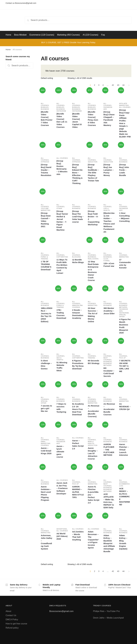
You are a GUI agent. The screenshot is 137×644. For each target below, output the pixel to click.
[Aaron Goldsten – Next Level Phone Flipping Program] (47, 471)
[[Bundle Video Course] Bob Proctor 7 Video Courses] (47, 94)
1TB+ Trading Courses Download (61, 314)
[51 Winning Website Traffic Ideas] (62, 345)
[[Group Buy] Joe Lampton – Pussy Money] (109, 149)
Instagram (61, 111)
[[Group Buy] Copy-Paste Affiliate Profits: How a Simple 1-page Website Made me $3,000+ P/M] (125, 94)
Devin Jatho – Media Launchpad (108, 618)
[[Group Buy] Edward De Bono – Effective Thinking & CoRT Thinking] (78, 149)
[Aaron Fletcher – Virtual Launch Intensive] (125, 429)
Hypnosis (45, 162)
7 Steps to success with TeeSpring (61, 408)
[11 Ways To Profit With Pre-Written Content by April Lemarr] (62, 244)
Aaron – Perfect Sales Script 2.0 (78, 445)
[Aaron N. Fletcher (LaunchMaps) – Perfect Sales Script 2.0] (94, 471)
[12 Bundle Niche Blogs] (78, 244)
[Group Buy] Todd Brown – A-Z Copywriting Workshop (94, 218)
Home (8, 50)
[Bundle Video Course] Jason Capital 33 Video (77, 120)
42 (113, 85)
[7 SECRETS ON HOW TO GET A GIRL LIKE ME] (125, 345)
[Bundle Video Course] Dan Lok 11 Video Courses (62, 120)
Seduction (93, 162)
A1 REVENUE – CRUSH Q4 (125, 407)
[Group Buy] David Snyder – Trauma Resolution (46, 170)
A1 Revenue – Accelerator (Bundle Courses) (94, 411)
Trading (91, 358)
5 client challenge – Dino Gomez (46, 365)
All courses (125, 107)
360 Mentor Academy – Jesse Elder (109, 311)
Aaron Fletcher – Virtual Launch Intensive (124, 450)
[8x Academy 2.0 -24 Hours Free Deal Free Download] (78, 388)
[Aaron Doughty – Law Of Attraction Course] (94, 429)
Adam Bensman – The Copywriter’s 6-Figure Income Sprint (93, 540)
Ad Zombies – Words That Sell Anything (78, 536)
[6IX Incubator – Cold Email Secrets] (109, 345)
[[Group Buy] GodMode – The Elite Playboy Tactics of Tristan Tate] (94, 149)
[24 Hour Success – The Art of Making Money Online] (94, 292)
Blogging (76, 257)
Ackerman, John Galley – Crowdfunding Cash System (46, 542)
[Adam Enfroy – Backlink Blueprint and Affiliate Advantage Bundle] (109, 520)
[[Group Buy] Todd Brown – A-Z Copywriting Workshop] (94, 196)
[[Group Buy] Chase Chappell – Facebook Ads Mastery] (109, 94)
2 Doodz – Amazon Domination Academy (78, 314)
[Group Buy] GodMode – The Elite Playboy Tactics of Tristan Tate (93, 173)
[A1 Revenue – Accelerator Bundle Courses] (109, 388)
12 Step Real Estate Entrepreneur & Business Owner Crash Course (93, 271)
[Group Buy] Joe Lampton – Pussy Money (109, 170)
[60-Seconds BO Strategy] (94, 345)
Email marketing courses (46, 443)
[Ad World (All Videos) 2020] (62, 520)
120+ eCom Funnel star (109, 265)
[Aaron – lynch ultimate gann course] (62, 429)
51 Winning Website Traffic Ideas (62, 366)
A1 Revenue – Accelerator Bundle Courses (109, 409)
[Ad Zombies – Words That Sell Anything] (78, 520)
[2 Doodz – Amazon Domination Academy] (78, 292)
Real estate (93, 259)
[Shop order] (53, 78)
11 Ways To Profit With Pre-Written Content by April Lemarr (62, 266)
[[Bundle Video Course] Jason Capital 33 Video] (78, 94)
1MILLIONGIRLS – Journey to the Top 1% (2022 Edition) (47, 315)
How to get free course (16, 624)
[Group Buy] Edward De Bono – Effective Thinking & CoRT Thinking (77, 174)
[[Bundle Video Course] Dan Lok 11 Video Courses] (62, 94)
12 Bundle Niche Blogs (78, 261)
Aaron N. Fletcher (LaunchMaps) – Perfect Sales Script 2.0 (94, 495)
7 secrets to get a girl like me (46, 408)
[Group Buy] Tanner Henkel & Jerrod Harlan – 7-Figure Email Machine (62, 221)
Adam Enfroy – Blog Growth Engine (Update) (123, 542)
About (8, 611)
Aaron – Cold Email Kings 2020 (46, 451)
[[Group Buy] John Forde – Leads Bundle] (125, 149)
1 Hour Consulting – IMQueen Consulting (124, 217)
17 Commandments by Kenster (125, 264)
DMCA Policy (12, 619)
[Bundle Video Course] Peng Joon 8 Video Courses (93, 119)
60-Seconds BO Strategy (94, 362)
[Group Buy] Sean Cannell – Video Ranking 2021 (46, 220)
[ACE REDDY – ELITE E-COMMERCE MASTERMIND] (125, 471)
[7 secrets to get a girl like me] (47, 388)
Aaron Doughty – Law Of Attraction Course (93, 453)
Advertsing (62, 529)
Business (45, 109)
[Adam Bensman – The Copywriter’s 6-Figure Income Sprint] (94, 520)
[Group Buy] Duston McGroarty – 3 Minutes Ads (62, 168)
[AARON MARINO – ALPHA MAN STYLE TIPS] (78, 471)
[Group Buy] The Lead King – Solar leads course (78, 217)
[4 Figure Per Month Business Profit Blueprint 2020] (125, 292)
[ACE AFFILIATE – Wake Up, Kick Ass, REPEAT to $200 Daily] (109, 471)
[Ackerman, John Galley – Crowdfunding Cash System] (47, 520)
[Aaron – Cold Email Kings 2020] (47, 429)
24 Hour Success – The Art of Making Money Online (93, 315)
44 (123, 85)
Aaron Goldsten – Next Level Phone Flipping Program (46, 493)
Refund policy (12, 628)
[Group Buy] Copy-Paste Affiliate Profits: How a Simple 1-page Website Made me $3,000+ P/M (125, 123)
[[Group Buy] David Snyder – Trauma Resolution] (47, 149)
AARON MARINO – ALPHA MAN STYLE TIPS (78, 492)
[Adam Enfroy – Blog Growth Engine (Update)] (125, 520)
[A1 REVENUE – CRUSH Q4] (125, 388)
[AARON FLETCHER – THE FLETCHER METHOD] (109, 429)
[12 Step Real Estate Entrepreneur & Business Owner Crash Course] (94, 244)
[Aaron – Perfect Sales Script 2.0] (78, 429)
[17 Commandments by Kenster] (125, 244)
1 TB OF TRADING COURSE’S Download (46, 266)
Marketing (124, 257)
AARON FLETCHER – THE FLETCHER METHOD (109, 450)
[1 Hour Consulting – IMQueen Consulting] (125, 196)
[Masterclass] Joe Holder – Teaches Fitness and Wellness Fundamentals (109, 222)
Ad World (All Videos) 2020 (62, 536)
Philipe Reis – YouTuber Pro (106, 611)
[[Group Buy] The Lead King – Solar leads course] (78, 196)
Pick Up (122, 358)
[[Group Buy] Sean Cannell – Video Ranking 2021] (47, 196)
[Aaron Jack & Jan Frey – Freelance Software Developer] (62, 471)
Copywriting (62, 257)
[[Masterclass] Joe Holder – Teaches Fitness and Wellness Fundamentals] (109, 196)
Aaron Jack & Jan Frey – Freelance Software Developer (62, 488)
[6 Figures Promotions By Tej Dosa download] (78, 345)
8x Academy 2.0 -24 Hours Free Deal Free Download (78, 409)
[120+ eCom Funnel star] (109, 244)
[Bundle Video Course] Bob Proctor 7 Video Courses (47, 119)
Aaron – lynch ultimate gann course (60, 452)
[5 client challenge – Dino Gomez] (47, 345)
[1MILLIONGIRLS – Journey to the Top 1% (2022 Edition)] (47, 292)
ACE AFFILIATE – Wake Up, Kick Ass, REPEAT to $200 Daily (109, 501)
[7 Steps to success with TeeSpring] (62, 388)
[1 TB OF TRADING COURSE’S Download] (47, 244)
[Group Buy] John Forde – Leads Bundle (124, 170)
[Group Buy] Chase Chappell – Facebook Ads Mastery (109, 119)
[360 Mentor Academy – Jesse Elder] (109, 292)
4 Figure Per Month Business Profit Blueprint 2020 (125, 326)
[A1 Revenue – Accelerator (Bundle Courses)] (94, 388)
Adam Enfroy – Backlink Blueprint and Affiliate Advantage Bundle (109, 543)
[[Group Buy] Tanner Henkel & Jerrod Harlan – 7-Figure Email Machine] (62, 196)
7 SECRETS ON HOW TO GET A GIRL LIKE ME (125, 366)
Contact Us (11, 615)
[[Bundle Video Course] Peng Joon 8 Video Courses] (94, 94)
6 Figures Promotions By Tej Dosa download (78, 365)
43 (118, 85)
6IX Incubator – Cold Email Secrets (109, 372)
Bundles (45, 107)
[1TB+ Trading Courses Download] (62, 292)
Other (59, 208)
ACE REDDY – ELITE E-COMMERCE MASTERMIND (125, 497)
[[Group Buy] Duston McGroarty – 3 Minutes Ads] (62, 149)
